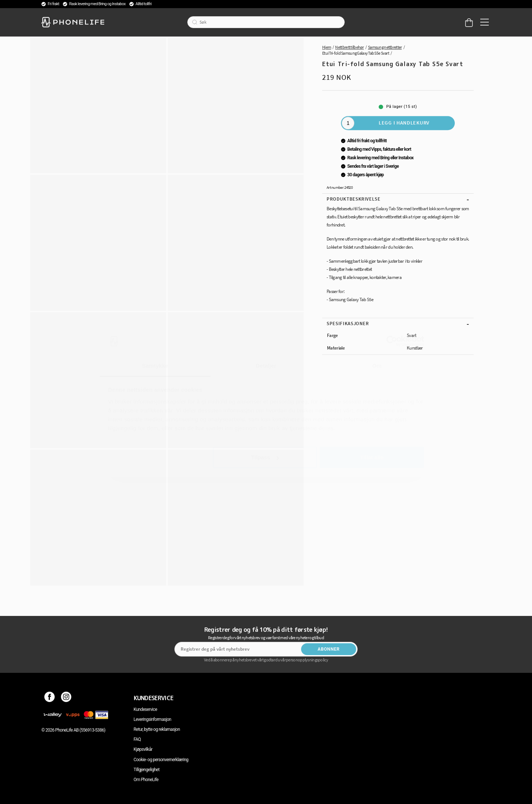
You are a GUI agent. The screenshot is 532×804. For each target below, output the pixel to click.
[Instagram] (66, 698)
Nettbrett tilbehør (349, 47)
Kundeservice (145, 709)
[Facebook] (50, 698)
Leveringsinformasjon (153, 719)
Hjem (327, 47)
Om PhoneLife (146, 780)
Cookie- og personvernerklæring (161, 760)
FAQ (137, 739)
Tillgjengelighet (147, 770)
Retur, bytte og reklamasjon (157, 729)
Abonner (329, 649)
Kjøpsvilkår (143, 749)
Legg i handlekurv (404, 123)
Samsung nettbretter (385, 47)
